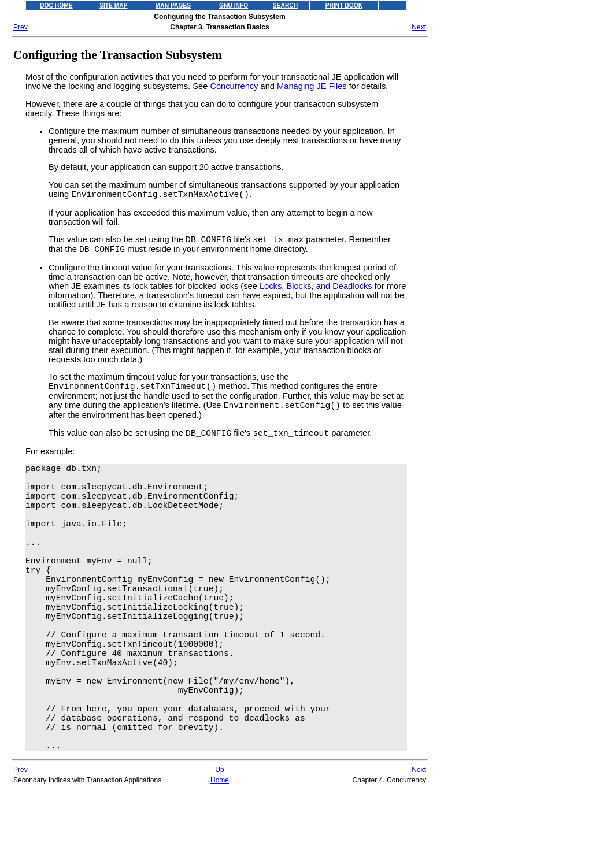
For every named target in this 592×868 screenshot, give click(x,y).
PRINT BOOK (344, 5)
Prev (21, 27)
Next (419, 27)
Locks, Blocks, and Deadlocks (316, 291)
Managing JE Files (312, 86)
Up (219, 852)
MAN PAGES (173, 5)
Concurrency (234, 86)
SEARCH (285, 5)
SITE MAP (113, 5)
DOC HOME (56, 5)
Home (220, 862)
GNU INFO (234, 5)
